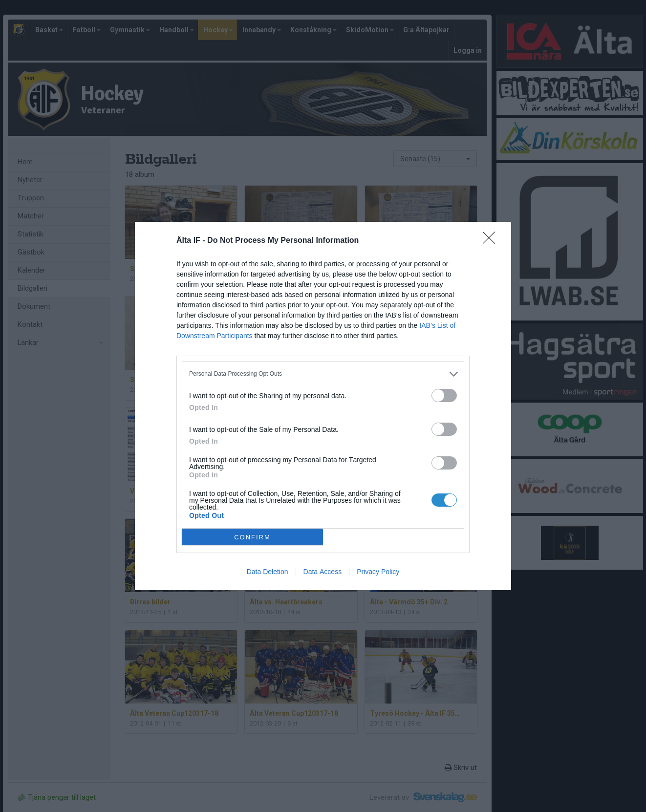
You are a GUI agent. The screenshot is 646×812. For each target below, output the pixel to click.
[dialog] (323, 406)
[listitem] (323, 374)
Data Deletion (268, 572)
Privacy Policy (378, 572)
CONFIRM (252, 537)
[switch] (444, 395)
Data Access (323, 572)
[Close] (492, 241)
